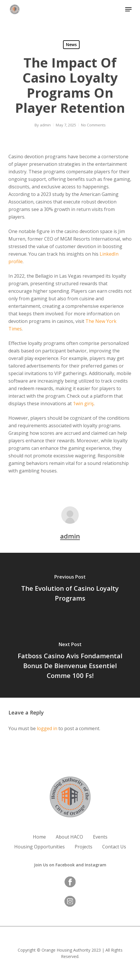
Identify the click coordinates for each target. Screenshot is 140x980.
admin (45, 125)
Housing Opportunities (40, 847)
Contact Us (114, 847)
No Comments (93, 125)
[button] (128, 9)
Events (100, 837)
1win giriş (83, 403)
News (71, 44)
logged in (47, 728)
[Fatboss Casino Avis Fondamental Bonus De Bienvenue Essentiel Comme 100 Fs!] (70, 661)
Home (39, 837)
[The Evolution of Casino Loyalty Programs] (70, 589)
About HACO (69, 837)
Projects (84, 847)
